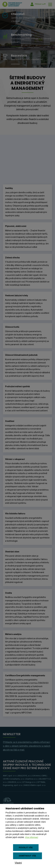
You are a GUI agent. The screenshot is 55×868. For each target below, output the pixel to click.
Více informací (32, 837)
